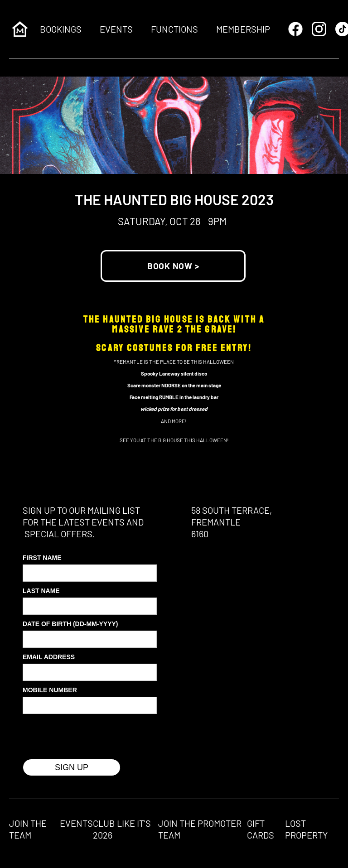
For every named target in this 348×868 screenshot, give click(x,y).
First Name (42, 558)
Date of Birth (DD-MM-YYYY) (70, 624)
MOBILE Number (50, 690)
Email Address (49, 657)
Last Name (41, 591)
